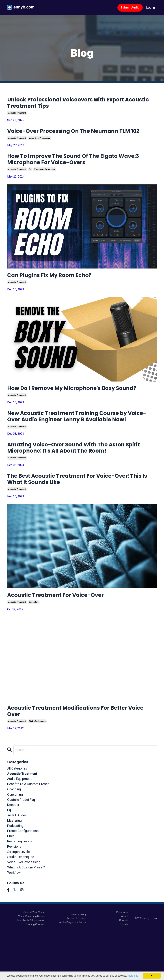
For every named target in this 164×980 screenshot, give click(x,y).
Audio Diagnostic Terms (73, 970)
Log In (151, 8)
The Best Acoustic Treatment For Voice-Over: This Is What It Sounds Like (74, 521)
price (11, 883)
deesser (13, 852)
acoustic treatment (17, 116)
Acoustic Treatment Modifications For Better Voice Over (81, 757)
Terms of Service (77, 966)
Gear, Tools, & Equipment (31, 968)
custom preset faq (21, 847)
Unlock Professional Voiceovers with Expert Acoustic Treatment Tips (79, 104)
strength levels (19, 899)
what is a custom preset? (26, 915)
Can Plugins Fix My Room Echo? (59, 291)
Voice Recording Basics (31, 964)
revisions (14, 894)
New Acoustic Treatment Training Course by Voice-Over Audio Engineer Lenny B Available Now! (81, 448)
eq (30, 185)
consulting (34, 646)
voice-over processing (39, 150)
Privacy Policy (79, 962)
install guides (17, 863)
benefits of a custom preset (28, 831)
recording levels (20, 889)
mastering (14, 868)
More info (133, 976)
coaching (14, 837)
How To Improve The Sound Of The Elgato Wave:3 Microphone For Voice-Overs (75, 173)
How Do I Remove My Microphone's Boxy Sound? (74, 410)
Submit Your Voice (34, 960)
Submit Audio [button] (130, 8)
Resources (122, 960)
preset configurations (23, 878)
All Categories (17, 816)
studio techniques (37, 769)
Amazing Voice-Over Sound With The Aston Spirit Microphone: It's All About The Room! (80, 486)
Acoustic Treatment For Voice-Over (67, 639)
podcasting (15, 873)
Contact (124, 968)
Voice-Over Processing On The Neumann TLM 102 (75, 139)
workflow (14, 920)
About (125, 964)
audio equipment (19, 826)
